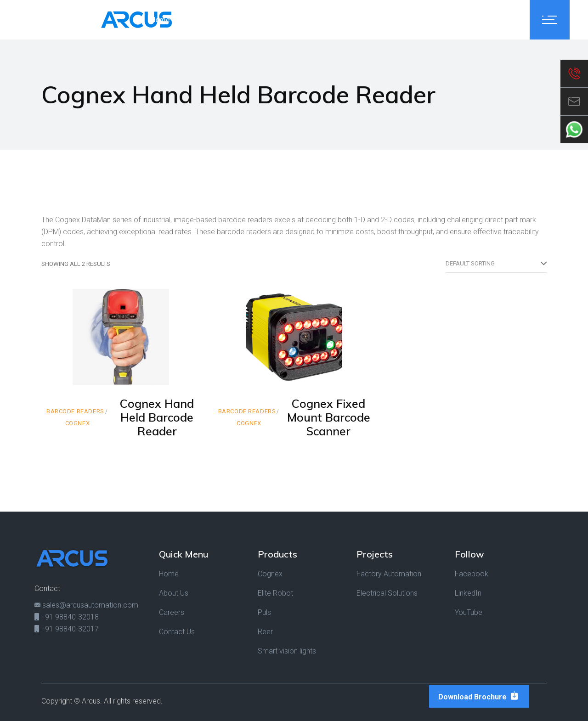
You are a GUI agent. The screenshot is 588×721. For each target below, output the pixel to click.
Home (169, 574)
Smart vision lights (287, 651)
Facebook (472, 574)
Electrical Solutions (387, 593)
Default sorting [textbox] (470, 263)
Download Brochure (479, 696)
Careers (172, 612)
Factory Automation (389, 574)
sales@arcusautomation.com (86, 605)
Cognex (78, 423)
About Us (174, 593)
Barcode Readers (75, 411)
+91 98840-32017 (67, 629)
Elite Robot (275, 593)
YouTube (469, 612)
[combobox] (496, 264)
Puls (264, 612)
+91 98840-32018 (67, 617)
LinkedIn (468, 593)
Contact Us (177, 632)
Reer (265, 632)
